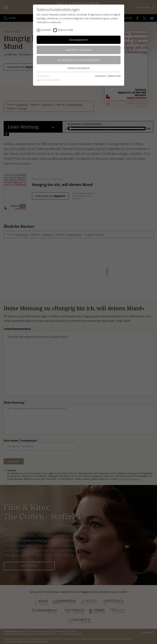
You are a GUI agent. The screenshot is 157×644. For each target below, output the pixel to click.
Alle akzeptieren (79, 40)
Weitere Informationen (79, 68)
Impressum (101, 76)
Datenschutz (114, 76)
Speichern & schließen (79, 50)
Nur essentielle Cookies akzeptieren (78, 60)
